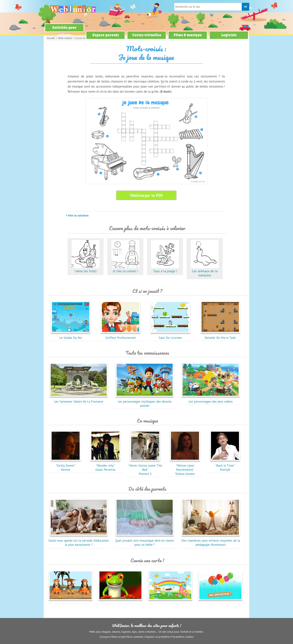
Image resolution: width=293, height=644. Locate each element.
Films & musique (188, 35)
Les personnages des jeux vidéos (211, 399)
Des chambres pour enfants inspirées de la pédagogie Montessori (211, 541)
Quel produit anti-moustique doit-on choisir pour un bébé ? (145, 541)
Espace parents (106, 35)
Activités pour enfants (64, 31)
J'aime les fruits (86, 269)
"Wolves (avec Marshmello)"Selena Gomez (185, 468)
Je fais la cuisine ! (125, 269)
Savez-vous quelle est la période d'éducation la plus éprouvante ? (79, 541)
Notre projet (118, 637)
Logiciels (229, 35)
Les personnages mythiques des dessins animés (145, 402)
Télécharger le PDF (146, 195)
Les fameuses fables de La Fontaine (79, 399)
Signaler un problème (158, 637)
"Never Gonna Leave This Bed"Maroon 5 (145, 468)
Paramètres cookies (183, 637)
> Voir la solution (77, 215)
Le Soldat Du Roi (71, 336)
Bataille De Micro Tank (220, 336)
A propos (105, 637)
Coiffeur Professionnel (121, 336)
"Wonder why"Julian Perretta (105, 466)
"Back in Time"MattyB (225, 466)
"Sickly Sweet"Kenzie (66, 466)
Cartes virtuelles (147, 35)
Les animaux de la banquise (205, 271)
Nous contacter (135, 637)
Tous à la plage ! (165, 269)
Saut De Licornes (170, 336)
